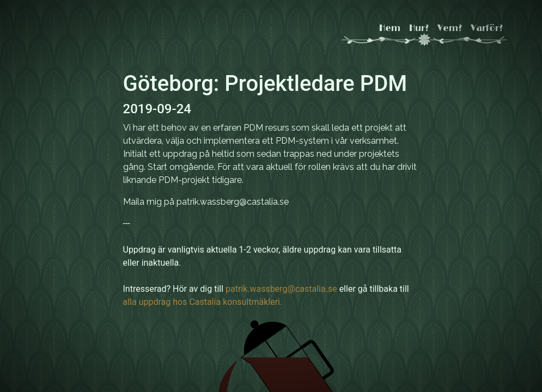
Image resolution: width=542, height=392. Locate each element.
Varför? (487, 28)
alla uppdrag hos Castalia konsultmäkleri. (203, 302)
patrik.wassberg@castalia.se (281, 289)
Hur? (419, 28)
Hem (390, 28)
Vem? (450, 28)
